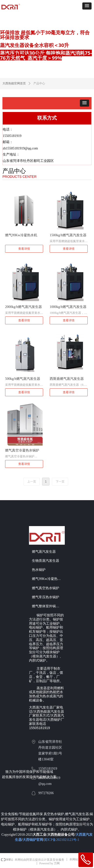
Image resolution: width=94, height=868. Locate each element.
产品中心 (39, 83)
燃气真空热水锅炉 (46, 588)
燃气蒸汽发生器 (44, 552)
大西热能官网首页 (14, 83)
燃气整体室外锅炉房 (47, 606)
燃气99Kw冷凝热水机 (48, 579)
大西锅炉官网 (33, 840)
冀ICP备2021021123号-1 (61, 840)
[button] (87, 6)
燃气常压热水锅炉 (46, 597)
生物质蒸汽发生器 (46, 561)
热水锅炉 (39, 570)
